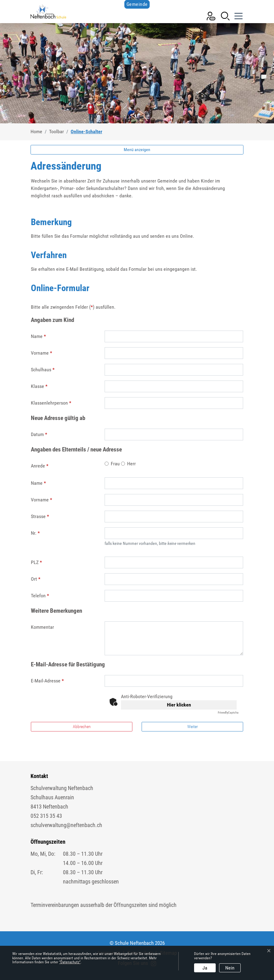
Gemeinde (137, 4)
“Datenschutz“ (70, 962)
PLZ (36, 562)
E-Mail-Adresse (47, 681)
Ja (205, 968)
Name (38, 336)
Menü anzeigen (137, 150)
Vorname (42, 353)
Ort (36, 579)
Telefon (40, 596)
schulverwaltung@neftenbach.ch (66, 825)
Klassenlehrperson (51, 403)
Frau (115, 464)
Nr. (35, 533)
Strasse (40, 516)
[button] (225, 16)
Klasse (39, 386)
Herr (131, 464)
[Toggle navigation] (238, 14)
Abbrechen (82, 727)
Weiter (193, 727)
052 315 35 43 (46, 816)
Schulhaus (43, 370)
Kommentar (42, 627)
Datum (39, 434)
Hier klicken (179, 705)
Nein (230, 968)
